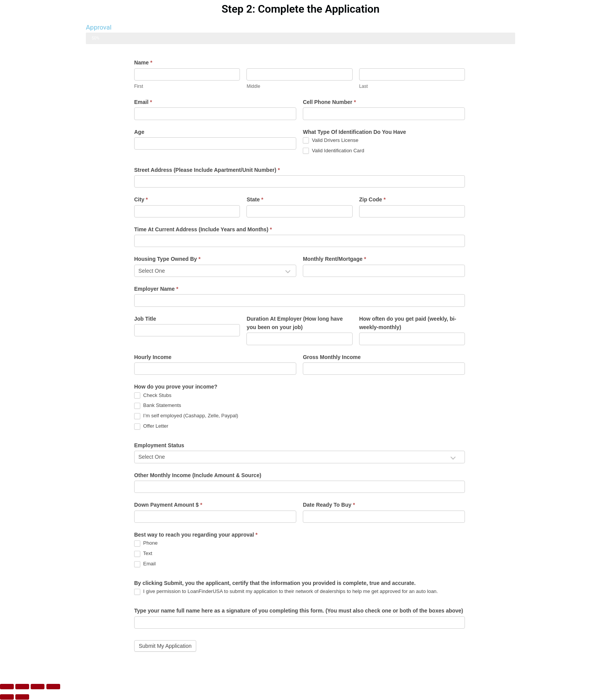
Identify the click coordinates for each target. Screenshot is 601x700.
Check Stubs (153, 396)
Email (143, 102)
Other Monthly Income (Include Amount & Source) (198, 475)
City (141, 199)
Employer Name (156, 289)
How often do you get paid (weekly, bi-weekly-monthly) (408, 323)
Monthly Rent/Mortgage (334, 259)
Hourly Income (153, 357)
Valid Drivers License (331, 141)
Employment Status (159, 445)
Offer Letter (151, 426)
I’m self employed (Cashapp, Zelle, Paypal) (186, 416)
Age (139, 132)
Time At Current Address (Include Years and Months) (203, 229)
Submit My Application (165, 646)
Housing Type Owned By (167, 259)
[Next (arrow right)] (22, 697)
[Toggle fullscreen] (22, 687)
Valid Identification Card (333, 151)
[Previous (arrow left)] (7, 697)
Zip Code (372, 199)
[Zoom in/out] (7, 687)
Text (143, 554)
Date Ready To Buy (329, 505)
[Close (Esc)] (53, 687)
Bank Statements (158, 406)
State (255, 199)
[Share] (38, 687)
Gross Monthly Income (332, 357)
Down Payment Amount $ (168, 505)
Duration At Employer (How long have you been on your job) (295, 323)
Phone (146, 543)
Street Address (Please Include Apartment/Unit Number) (207, 170)
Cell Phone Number (329, 102)
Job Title (145, 319)
